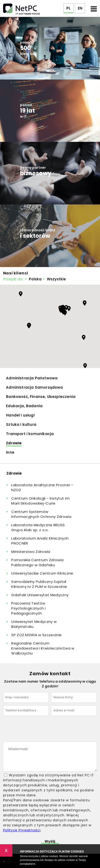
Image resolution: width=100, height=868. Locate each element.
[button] (21, 294)
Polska (35, 279)
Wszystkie (56, 279)
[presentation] (39, 730)
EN (80, 8)
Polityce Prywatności (22, 830)
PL (68, 8)
